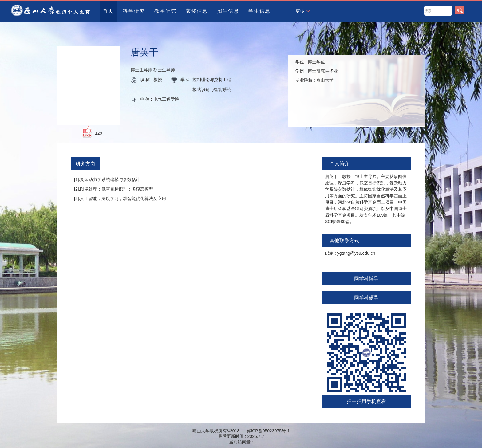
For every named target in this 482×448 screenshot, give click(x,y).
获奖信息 (197, 11)
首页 (108, 11)
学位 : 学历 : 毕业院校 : (317, 71)
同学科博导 (366, 279)
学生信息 (259, 11)
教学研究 (165, 11)
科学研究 (134, 11)
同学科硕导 (366, 298)
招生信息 (228, 11)
